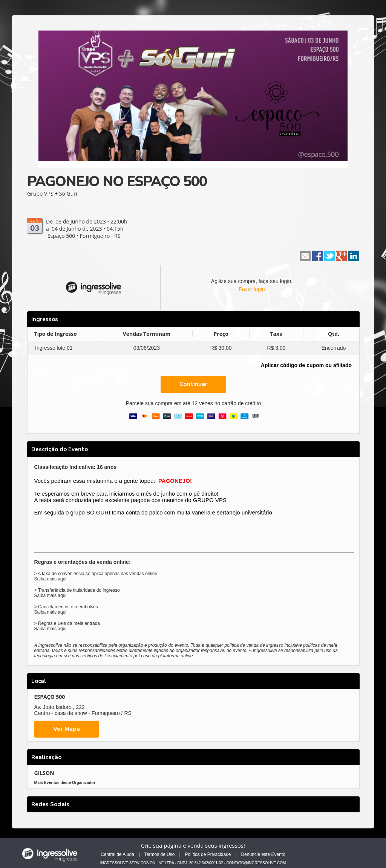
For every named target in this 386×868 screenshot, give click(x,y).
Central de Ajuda (117, 854)
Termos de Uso (160, 854)
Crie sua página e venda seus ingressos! (193, 845)
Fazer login (252, 289)
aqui (62, 579)
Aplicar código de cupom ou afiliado (306, 365)
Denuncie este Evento (263, 854)
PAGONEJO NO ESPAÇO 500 (117, 181)
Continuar (193, 384)
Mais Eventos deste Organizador (65, 782)
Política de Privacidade (208, 854)
